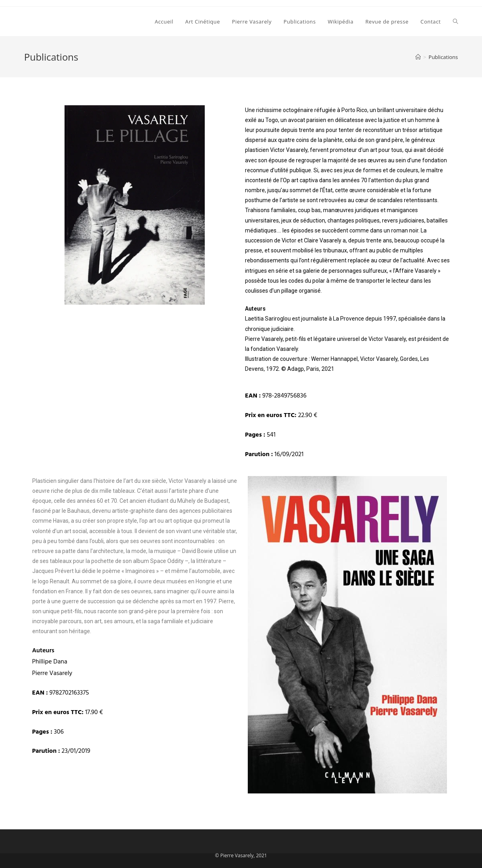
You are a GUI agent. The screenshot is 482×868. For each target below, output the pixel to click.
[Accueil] (418, 57)
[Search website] (456, 22)
